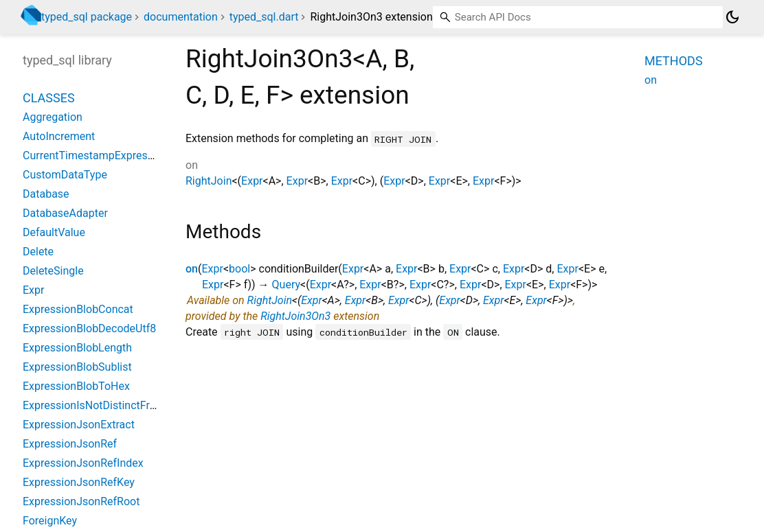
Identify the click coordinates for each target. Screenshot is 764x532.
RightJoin (209, 181)
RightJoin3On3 (295, 316)
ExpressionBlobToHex (76, 386)
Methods (674, 61)
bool (239, 269)
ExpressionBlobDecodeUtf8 (89, 328)
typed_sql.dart (264, 17)
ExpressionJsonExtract (79, 425)
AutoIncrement (59, 136)
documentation (181, 17)
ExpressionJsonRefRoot (81, 501)
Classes (49, 98)
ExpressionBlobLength (77, 348)
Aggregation (53, 117)
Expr (252, 181)
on (192, 269)
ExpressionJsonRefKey (79, 482)
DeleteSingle (53, 271)
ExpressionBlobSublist (77, 367)
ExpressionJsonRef (70, 444)
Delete (38, 252)
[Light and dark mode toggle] (732, 17)
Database (46, 194)
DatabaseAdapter (65, 213)
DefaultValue (54, 232)
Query (286, 285)
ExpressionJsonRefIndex (83, 463)
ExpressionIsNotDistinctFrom (94, 405)
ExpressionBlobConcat (78, 309)
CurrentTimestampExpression (95, 155)
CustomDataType (65, 175)
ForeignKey (50, 521)
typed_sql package (87, 17)
